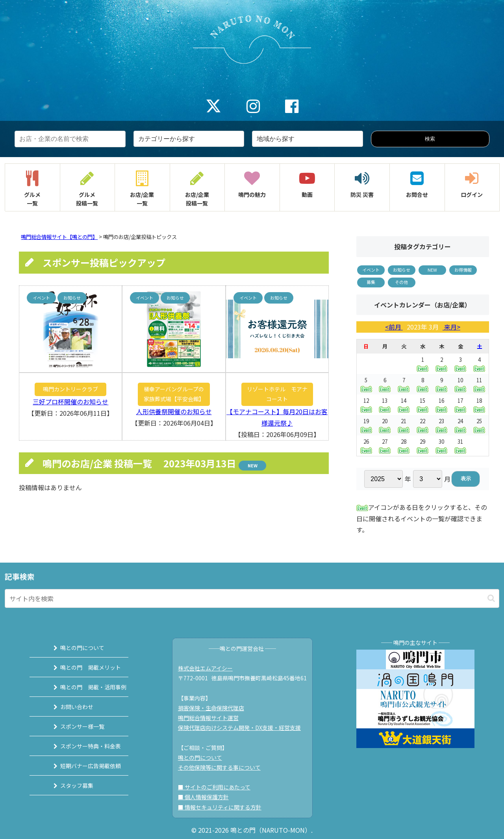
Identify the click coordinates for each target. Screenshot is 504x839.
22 (422, 425)
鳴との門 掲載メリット (82, 667)
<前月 (394, 327)
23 (441, 425)
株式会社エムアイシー (209, 668)
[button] (491, 598)
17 (460, 405)
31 (460, 445)
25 (479, 425)
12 (366, 405)
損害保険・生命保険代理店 (215, 708)
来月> (451, 327)
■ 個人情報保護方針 (207, 797)
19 (366, 425)
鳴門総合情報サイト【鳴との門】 (59, 237)
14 (404, 405)
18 (479, 405)
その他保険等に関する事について (223, 767)
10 (460, 384)
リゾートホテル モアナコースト (277, 394)
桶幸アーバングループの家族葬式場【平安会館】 (174, 394)
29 (422, 445)
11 (479, 384)
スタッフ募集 (68, 785)
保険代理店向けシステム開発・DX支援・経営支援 (243, 728)
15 (422, 405)
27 (385, 445)
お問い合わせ (68, 707)
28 (404, 445)
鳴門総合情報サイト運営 (212, 718)
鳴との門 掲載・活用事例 (85, 687)
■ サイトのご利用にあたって (218, 787)
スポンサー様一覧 (74, 726)
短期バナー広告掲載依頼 (82, 766)
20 (385, 425)
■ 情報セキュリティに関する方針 (223, 807)
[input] (252, 598)
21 (404, 425)
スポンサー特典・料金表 (82, 746)
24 (460, 425)
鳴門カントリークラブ (70, 389)
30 (441, 445)
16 (441, 405)
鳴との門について (74, 648)
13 (385, 405)
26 (366, 445)
